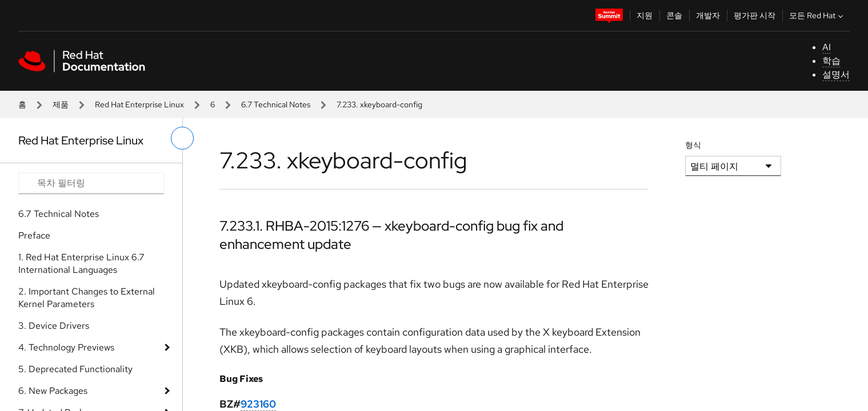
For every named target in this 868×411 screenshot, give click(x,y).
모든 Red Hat (817, 15)
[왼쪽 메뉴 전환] (182, 138)
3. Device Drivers (54, 326)
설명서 (836, 74)
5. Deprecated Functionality (75, 369)
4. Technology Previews (66, 347)
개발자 (708, 15)
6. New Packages (53, 391)
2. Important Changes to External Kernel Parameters (87, 298)
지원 (645, 15)
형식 (693, 145)
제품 (61, 104)
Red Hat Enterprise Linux (139, 104)
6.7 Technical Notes (276, 104)
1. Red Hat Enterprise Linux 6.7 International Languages (81, 263)
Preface (34, 235)
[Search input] (91, 183)
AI (827, 47)
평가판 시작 (755, 15)
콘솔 (674, 15)
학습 (831, 61)
